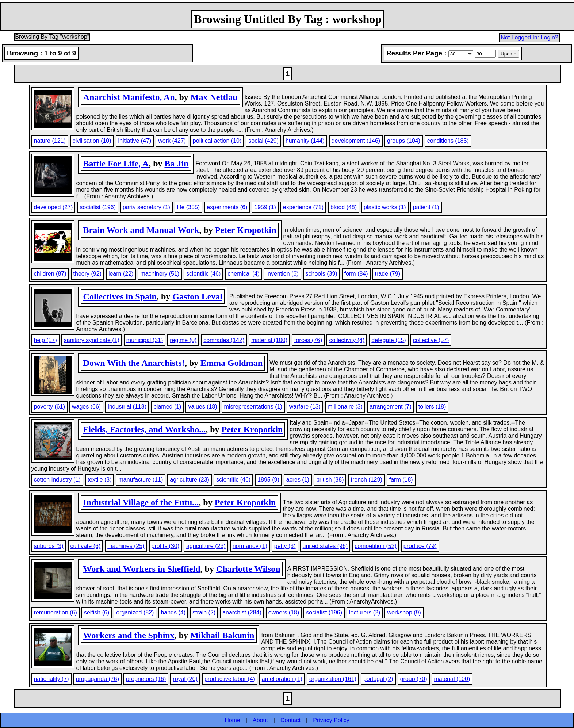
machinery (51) (160, 274)
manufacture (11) (141, 480)
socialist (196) (98, 207)
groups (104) (404, 141)
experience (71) (303, 207)
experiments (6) (227, 207)
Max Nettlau (214, 97)
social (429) (263, 141)
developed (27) (53, 207)
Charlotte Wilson (248, 569)
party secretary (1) (146, 207)
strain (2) (204, 612)
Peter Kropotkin (246, 230)
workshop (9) (404, 612)
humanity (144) (305, 141)
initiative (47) (135, 141)
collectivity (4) (347, 340)
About (260, 720)
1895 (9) (268, 480)
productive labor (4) (230, 679)
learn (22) (121, 274)
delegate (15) (389, 340)
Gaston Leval (197, 296)
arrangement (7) (391, 407)
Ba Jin (176, 164)
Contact (290, 720)
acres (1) (298, 480)
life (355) (188, 207)
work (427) (172, 141)
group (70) (414, 679)
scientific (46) (203, 274)
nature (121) (50, 141)
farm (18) (401, 480)
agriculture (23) (190, 480)
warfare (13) (305, 407)
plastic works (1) (385, 207)
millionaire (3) (345, 407)
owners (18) (284, 612)
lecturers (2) (365, 612)
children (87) (50, 274)
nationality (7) (51, 679)
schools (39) (322, 274)
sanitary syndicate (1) (92, 340)
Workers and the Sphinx (129, 635)
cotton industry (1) (57, 480)
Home (232, 720)
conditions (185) (448, 141)
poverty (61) (49, 407)
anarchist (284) (242, 612)
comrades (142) (224, 340)
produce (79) (420, 546)
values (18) (202, 407)
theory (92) (87, 274)
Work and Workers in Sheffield (142, 569)
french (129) (366, 480)
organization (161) (333, 679)
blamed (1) (167, 407)
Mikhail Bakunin (222, 635)
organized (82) (135, 612)
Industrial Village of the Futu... (141, 502)
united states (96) (325, 546)
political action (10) (217, 141)
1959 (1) (265, 207)
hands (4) (173, 612)
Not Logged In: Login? (529, 37)
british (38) (330, 480)
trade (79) (388, 274)
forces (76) (308, 340)
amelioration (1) (282, 679)
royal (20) (185, 679)
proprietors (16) (146, 679)
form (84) (356, 274)
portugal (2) (378, 679)
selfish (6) (97, 612)
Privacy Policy (331, 720)
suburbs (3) (49, 546)
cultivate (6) (86, 546)
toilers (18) (432, 407)
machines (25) (126, 546)
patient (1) (426, 207)
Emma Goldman (231, 363)
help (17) (45, 340)
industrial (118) (127, 407)
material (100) (269, 340)
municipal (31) (145, 340)
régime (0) (183, 340)
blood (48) (344, 207)
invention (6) (282, 274)
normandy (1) (250, 546)
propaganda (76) (97, 679)
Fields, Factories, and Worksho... (145, 429)
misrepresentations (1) (253, 407)
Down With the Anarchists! (134, 363)
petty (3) (285, 546)
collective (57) (431, 340)
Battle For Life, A (116, 164)
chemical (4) (243, 274)
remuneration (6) (56, 612)
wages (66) (86, 407)
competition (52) (376, 546)
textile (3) (100, 480)
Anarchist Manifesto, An (129, 97)
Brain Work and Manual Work (141, 230)
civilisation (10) (92, 141)
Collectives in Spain (120, 296)
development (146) (356, 141)
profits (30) (165, 546)
